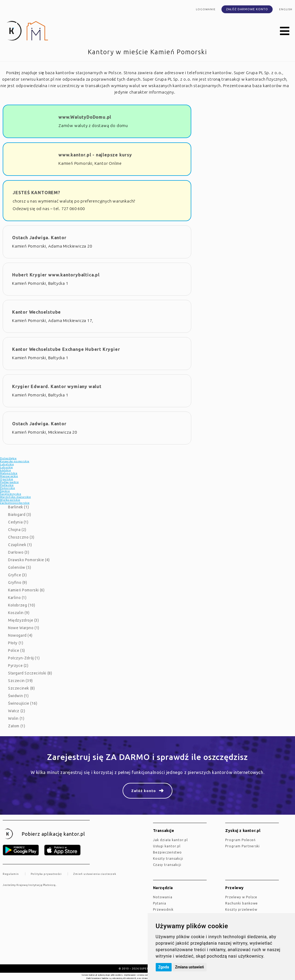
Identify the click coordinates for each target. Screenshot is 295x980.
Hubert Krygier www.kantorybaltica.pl (56, 275)
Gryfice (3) (18, 575)
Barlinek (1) (18, 507)
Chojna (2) (17, 530)
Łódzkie (5, 470)
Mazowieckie (9, 476)
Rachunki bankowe (242, 903)
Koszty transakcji (168, 859)
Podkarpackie (9, 482)
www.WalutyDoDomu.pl (85, 117)
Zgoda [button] (164, 967)
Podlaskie (7, 485)
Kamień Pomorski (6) (26, 590)
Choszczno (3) (21, 537)
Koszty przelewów (241, 909)
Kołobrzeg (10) (22, 605)
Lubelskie (7, 464)
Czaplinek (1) (20, 545)
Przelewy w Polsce (241, 897)
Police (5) (17, 650)
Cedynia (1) (18, 522)
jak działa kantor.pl (170, 840)
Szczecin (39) (20, 681)
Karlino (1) (17, 598)
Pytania (160, 903)
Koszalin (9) (19, 613)
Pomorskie (7, 488)
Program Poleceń (240, 840)
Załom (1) (17, 726)
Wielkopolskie (10, 500)
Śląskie (5, 491)
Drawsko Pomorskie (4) (29, 560)
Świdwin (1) (18, 696)
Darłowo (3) (19, 552)
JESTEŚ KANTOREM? (37, 193)
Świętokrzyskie (11, 494)
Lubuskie (6, 467)
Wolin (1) (16, 718)
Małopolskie (9, 473)
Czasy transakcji (167, 865)
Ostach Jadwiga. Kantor (39, 238)
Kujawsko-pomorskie (15, 461)
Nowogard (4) (20, 635)
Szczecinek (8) (21, 688)
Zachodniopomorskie (15, 503)
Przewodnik (163, 909)
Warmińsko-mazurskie (15, 497)
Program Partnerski (242, 846)
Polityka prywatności (46, 874)
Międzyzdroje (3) (24, 620)
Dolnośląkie (8, 458)
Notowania (163, 897)
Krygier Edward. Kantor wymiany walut (57, 386)
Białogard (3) (20, 515)
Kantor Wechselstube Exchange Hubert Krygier (66, 349)
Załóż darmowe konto (247, 9)
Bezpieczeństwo (167, 852)
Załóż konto (144, 791)
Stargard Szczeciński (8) (30, 673)
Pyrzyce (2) (18, 666)
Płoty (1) (16, 643)
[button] (285, 31)
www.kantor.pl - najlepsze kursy (95, 155)
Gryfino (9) (18, 582)
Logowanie (206, 9)
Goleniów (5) (20, 567)
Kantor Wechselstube (37, 312)
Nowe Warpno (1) (24, 628)
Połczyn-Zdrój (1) (24, 658)
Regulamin (11, 874)
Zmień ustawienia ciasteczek (95, 874)
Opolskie (7, 479)
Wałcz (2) (17, 711)
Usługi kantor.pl (167, 846)
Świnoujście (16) (23, 703)
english (286, 9)
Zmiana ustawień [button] (190, 967)
